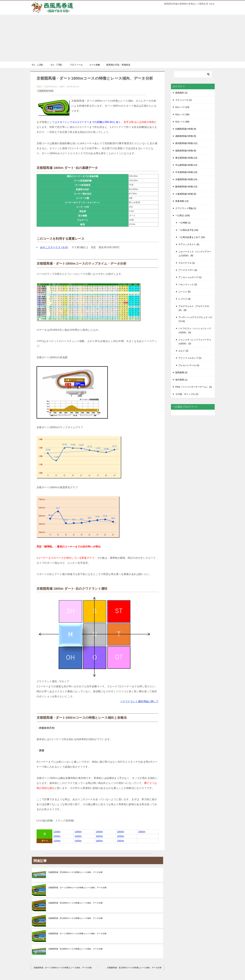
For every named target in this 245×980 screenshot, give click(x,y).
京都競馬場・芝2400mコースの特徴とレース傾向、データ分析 (76, 872)
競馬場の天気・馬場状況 (118, 65)
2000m (142, 832)
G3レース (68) (182, 122)
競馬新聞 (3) (181, 372)
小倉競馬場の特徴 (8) (186, 194)
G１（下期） (57, 65)
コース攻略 (95, 65)
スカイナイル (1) (187, 263)
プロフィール (76, 65)
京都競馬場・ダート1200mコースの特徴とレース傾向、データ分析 (77, 888)
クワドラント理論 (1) (186, 208)
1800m (121, 832)
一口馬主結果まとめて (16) (192, 237)
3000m (99, 836)
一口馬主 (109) (183, 215)
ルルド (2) (183, 351)
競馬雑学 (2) (181, 93)
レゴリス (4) (184, 299)
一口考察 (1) (184, 223)
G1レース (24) (182, 107)
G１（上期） (38, 65)
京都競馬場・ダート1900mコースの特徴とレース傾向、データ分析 (77, 934)
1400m (78, 832)
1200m (57, 832)
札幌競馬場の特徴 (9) (186, 129)
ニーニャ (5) (184, 292)
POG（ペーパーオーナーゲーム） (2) (194, 387)
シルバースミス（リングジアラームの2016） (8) (195, 254)
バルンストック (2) (188, 284)
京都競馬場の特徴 (45, 91)
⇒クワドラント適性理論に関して (139, 701)
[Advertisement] (122, 38)
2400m (78, 836)
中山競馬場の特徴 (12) (186, 165)
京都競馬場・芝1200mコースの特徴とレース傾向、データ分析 (76, 918)
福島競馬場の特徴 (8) (186, 151)
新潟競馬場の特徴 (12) (186, 143)
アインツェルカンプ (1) (190, 358)
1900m (121, 841)
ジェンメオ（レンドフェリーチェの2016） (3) (195, 342)
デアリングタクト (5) (189, 244)
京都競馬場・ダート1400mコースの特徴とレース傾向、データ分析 (63, 968)
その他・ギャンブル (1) (187, 394)
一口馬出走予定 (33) (188, 230)
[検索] (193, 74)
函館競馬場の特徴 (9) (186, 136)
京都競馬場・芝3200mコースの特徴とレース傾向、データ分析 (76, 903)
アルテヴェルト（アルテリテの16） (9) (194, 308)
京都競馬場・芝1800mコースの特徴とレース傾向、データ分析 (76, 949)
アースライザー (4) (188, 270)
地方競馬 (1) (181, 380)
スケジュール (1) (184, 100)
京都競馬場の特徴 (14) (186, 179)
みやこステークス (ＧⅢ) (54, 247)
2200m (57, 836)
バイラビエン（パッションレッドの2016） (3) (195, 330)
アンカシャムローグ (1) (190, 277)
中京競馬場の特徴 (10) (186, 172)
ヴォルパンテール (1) (189, 365)
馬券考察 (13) (182, 201)
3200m (121, 836)
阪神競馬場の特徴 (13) (186, 187)
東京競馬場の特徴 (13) (186, 158)
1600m (99, 832)
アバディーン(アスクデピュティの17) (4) (195, 319)
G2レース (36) (182, 114)
